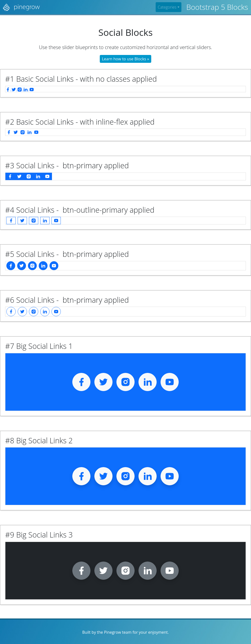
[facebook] (8, 89)
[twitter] (14, 89)
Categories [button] (167, 7)
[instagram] (20, 89)
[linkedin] (26, 89)
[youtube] (32, 89)
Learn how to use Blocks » (126, 59)
